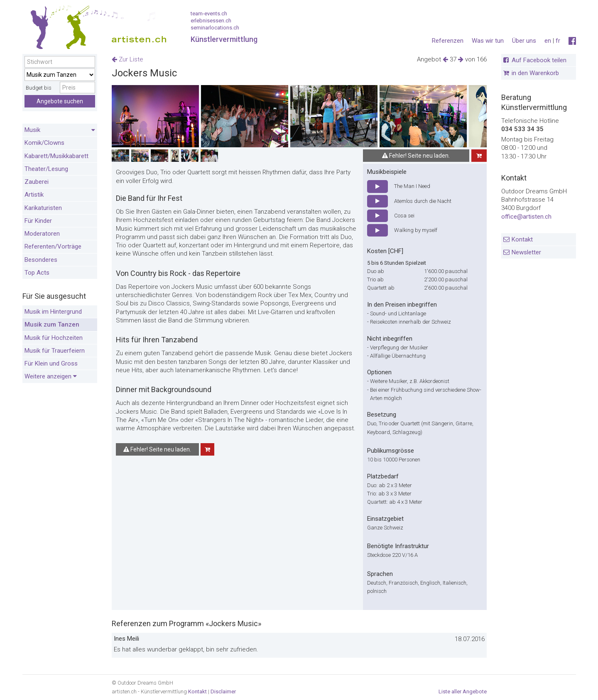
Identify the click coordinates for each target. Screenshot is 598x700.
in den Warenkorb (535, 73)
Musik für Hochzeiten (54, 338)
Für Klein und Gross (51, 363)
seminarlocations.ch (215, 28)
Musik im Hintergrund (53, 312)
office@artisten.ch (526, 217)
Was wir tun (488, 41)
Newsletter (526, 252)
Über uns (524, 41)
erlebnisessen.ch (211, 21)
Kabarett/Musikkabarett (56, 156)
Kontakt (522, 239)
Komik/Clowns (44, 143)
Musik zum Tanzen (52, 324)
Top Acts (37, 273)
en (548, 41)
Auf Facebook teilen (539, 60)
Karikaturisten (43, 208)
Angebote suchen (60, 101)
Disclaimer (223, 691)
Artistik (34, 195)
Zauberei (37, 182)
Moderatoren (42, 234)
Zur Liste (127, 59)
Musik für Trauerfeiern (55, 351)
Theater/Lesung (46, 169)
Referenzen (448, 41)
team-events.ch (209, 13)
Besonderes (41, 260)
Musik (60, 130)
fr (558, 41)
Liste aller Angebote (463, 691)
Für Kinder (38, 221)
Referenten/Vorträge (53, 246)
